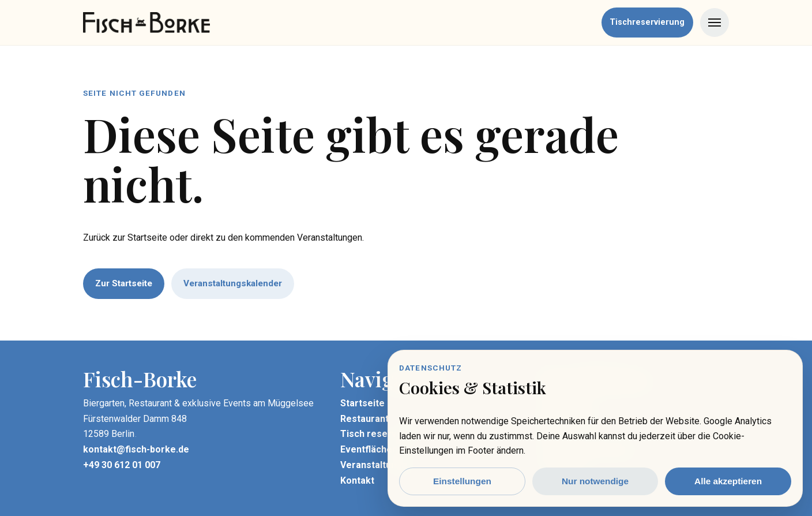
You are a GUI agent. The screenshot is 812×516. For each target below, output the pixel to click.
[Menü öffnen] (715, 23)
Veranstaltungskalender (233, 283)
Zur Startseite (124, 283)
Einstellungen (462, 481)
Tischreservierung (647, 22)
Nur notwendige (595, 481)
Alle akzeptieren (728, 481)
